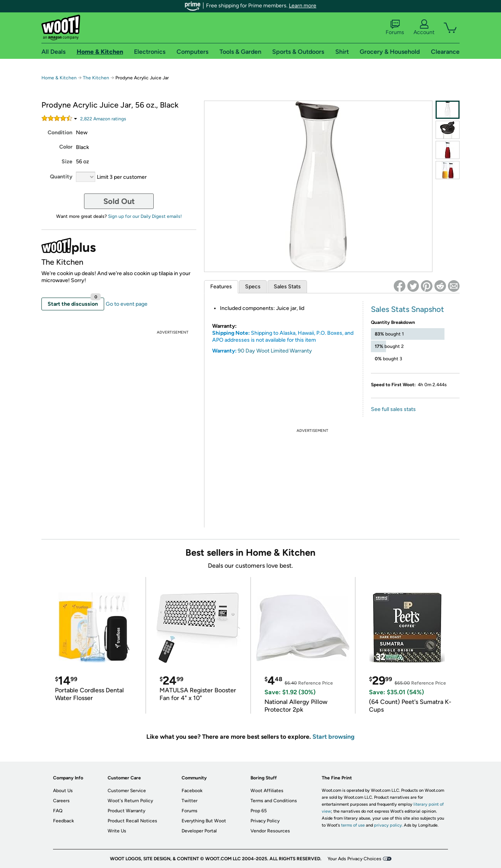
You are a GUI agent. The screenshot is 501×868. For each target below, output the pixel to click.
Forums (395, 27)
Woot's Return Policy (130, 801)
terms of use (353, 825)
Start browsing (334, 737)
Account (424, 27)
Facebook (192, 791)
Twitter (190, 801)
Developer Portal (199, 831)
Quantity (61, 177)
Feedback (63, 821)
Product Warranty (126, 811)
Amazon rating (103, 119)
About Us (63, 791)
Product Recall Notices (132, 821)
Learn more (303, 6)
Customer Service (127, 791)
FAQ (58, 811)
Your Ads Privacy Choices (354, 859)
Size (67, 162)
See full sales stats (393, 409)
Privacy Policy (265, 821)
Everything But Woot (204, 821)
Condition (60, 133)
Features (221, 287)
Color (66, 147)
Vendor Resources (270, 831)
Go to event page (127, 304)
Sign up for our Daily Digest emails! (145, 216)
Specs (253, 287)
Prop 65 (259, 811)
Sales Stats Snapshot (407, 309)
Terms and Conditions (274, 801)
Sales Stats (287, 287)
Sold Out (119, 201)
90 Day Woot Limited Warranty (275, 351)
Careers (61, 801)
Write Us (117, 831)
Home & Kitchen (59, 78)
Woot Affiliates (267, 791)
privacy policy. (388, 825)
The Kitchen (96, 78)
